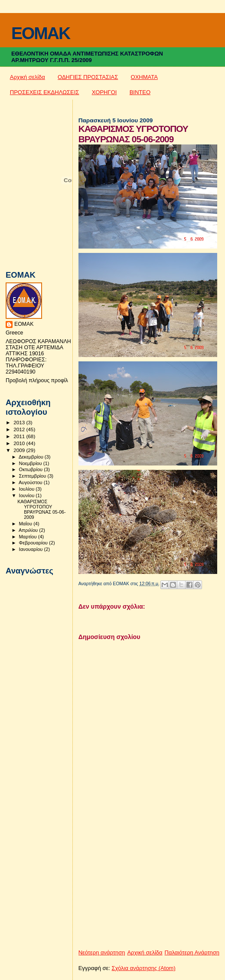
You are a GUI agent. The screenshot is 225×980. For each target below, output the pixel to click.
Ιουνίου (28, 495)
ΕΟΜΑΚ (24, 324)
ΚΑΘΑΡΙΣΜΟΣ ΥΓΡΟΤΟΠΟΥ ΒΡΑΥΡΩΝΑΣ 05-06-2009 (41, 509)
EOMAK (41, 33)
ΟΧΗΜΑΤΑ (144, 77)
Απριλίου (29, 530)
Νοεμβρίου (31, 463)
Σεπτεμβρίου (33, 476)
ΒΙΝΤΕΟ (140, 92)
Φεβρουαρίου (34, 543)
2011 (20, 436)
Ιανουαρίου (32, 549)
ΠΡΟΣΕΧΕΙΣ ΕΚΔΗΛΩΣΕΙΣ (45, 92)
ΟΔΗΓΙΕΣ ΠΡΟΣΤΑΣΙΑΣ (88, 77)
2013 (20, 422)
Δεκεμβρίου (32, 457)
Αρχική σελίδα (28, 77)
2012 (20, 429)
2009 (20, 450)
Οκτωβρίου (32, 469)
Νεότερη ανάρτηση (102, 952)
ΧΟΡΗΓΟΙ (104, 92)
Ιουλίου (28, 489)
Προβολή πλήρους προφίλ (37, 380)
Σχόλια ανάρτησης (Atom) (144, 968)
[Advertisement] (143, 888)
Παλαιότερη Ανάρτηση (192, 952)
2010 (20, 443)
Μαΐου (26, 524)
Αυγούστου (31, 482)
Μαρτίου (29, 537)
